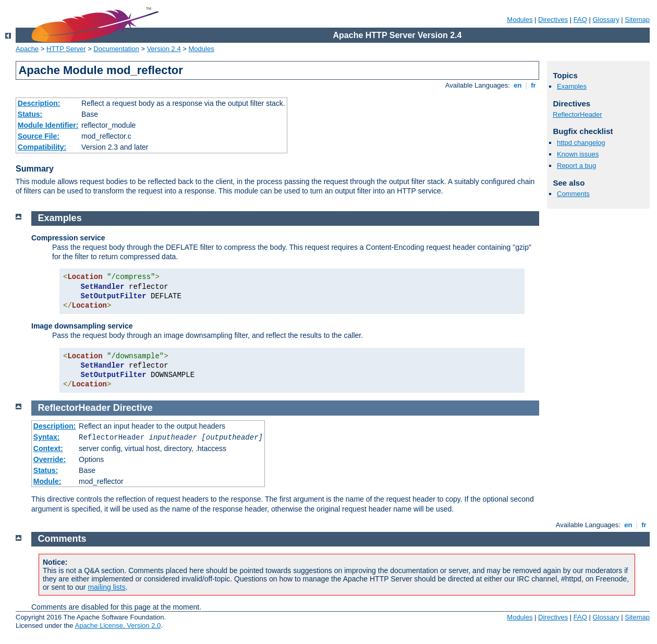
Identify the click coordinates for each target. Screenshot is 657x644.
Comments (573, 194)
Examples (572, 86)
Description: (39, 103)
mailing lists (106, 587)
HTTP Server (66, 49)
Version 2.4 (164, 49)
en (518, 85)
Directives (553, 20)
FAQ (580, 20)
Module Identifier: (48, 125)
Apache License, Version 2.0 (118, 625)
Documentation (116, 49)
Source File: (39, 136)
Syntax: (47, 437)
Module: (47, 481)
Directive (133, 408)
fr (534, 85)
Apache (27, 49)
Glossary (606, 20)
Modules (520, 20)
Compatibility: (42, 147)
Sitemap (637, 20)
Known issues (578, 154)
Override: (50, 459)
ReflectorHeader (577, 114)
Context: (48, 448)
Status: (30, 114)
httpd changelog (581, 143)
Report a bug (576, 166)
